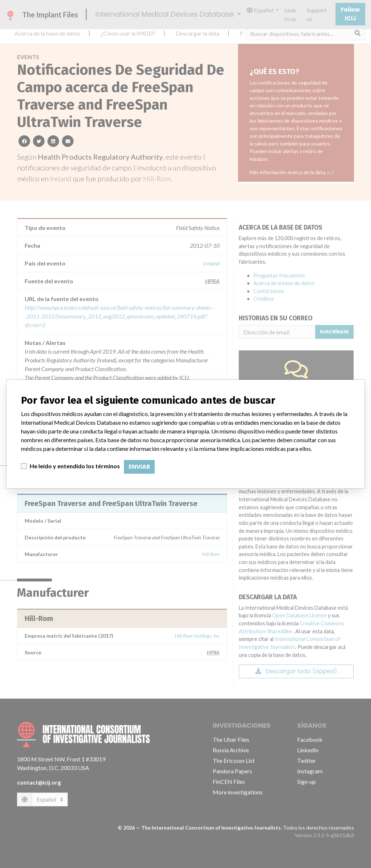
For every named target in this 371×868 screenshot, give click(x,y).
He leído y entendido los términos (75, 466)
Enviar (139, 467)
